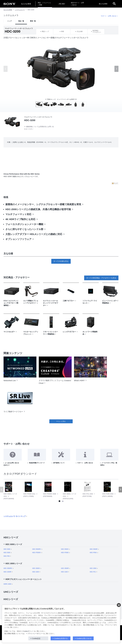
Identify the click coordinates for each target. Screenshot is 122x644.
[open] (114, 4)
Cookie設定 (36, 638)
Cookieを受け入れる (84, 638)
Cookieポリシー (28, 631)
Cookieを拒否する (61, 638)
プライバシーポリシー (35, 634)
